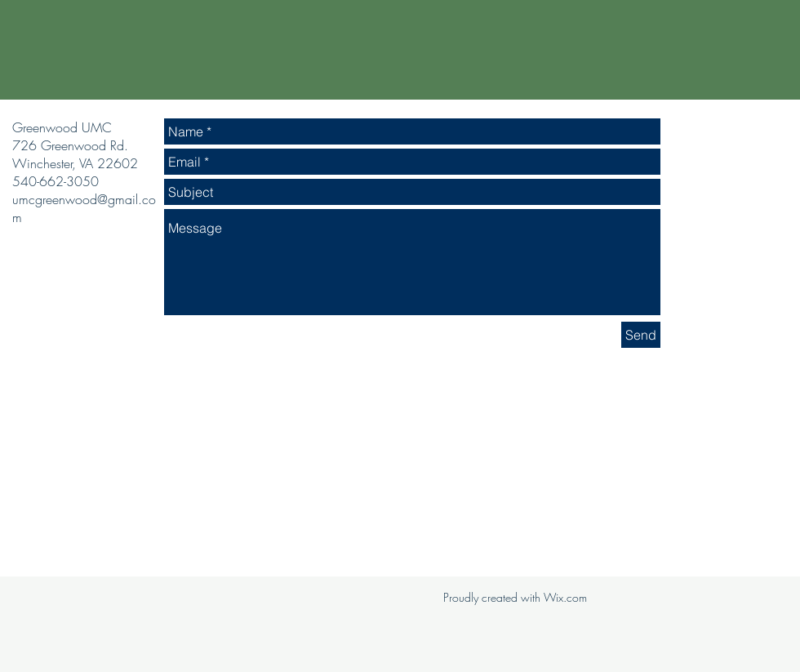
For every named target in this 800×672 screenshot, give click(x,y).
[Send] (641, 335)
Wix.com (565, 597)
